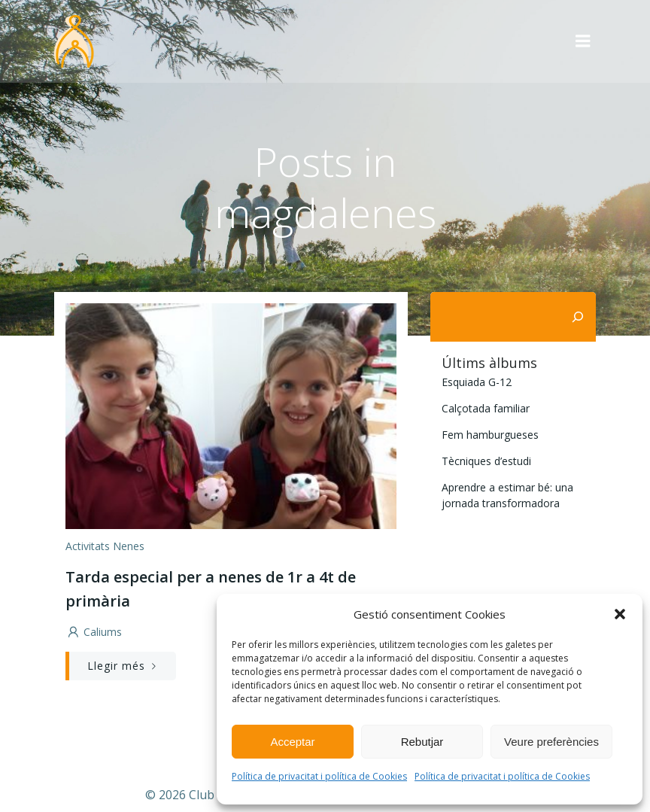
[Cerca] (578, 317)
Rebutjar (422, 742)
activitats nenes (105, 546)
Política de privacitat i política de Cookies (319, 776)
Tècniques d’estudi (486, 461)
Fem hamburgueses (490, 435)
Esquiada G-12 (477, 382)
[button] (620, 614)
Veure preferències (551, 742)
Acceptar (292, 742)
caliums (94, 632)
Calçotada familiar (486, 408)
